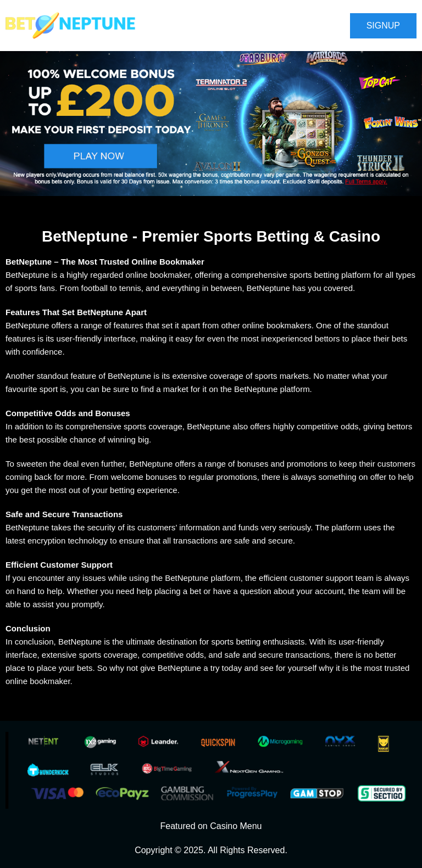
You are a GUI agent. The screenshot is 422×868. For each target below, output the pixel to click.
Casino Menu (236, 826)
